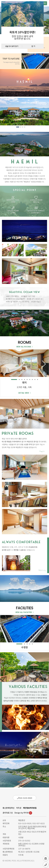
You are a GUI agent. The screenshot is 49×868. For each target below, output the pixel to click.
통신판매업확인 (9, 808)
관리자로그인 (8, 813)
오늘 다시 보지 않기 (12, 46)
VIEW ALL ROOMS (24, 347)
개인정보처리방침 (30, 808)
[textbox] (22, 35)
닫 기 (33, 46)
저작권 (19, 808)
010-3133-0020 (25, 798)
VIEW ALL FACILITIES (24, 612)
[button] (18, 127)
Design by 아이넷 (23, 813)
